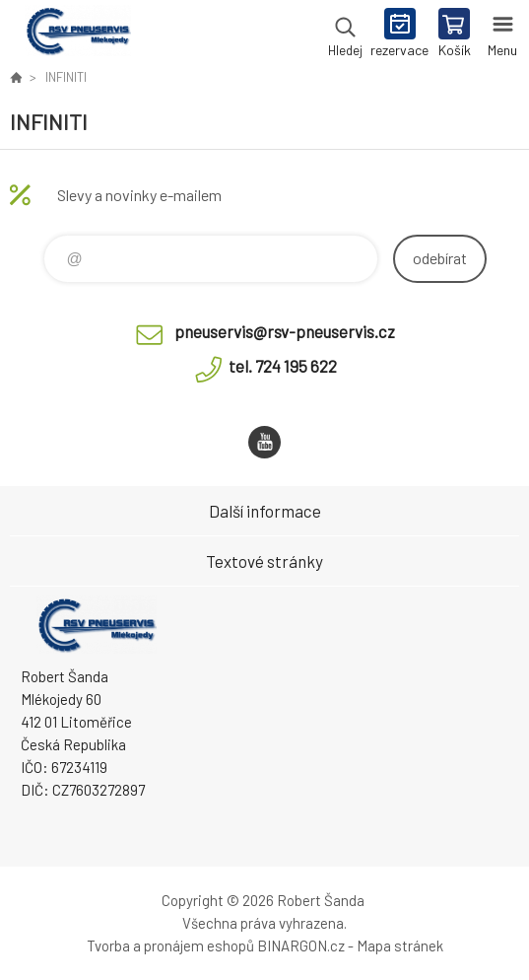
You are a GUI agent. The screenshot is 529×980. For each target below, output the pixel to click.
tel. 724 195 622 (283, 366)
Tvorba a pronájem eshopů (170, 945)
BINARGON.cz (301, 945)
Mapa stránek (400, 945)
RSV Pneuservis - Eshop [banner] (77, 35)
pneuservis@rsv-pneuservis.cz (285, 331)
